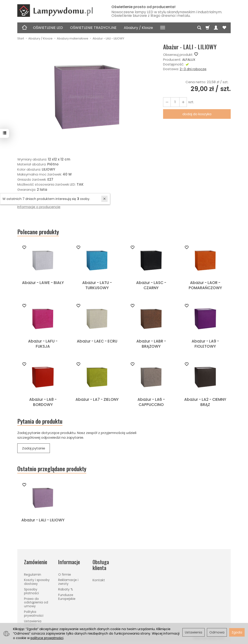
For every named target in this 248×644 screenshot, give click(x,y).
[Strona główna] (60, 11)
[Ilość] (175, 102)
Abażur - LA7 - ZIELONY (97, 399)
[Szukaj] (199, 28)
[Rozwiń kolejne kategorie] (163, 28)
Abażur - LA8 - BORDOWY (43, 402)
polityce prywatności (47, 638)
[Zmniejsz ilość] (183, 102)
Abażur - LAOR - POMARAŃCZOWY (205, 285)
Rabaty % (66, 589)
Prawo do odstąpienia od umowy (36, 603)
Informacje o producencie (39, 207)
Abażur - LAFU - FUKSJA (43, 344)
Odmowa (217, 632)
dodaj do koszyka (197, 114)
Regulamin (33, 575)
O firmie (65, 575)
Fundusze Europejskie (67, 597)
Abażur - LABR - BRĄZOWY (151, 344)
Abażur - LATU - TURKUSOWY (97, 285)
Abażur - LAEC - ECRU (97, 341)
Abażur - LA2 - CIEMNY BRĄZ (205, 402)
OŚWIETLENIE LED (48, 28)
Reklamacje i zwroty (68, 582)
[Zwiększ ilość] (167, 102)
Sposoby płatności (31, 591)
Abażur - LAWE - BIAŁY (43, 283)
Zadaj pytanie (34, 448)
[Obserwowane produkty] (224, 28)
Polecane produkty (38, 232)
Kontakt (99, 580)
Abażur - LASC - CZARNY (151, 285)
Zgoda (237, 632)
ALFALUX (189, 60)
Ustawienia (194, 632)
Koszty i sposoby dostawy (37, 582)
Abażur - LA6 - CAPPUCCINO (151, 402)
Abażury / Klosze (138, 28)
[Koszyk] (208, 28)
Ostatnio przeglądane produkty (52, 469)
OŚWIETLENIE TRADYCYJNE (93, 28)
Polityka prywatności (34, 614)
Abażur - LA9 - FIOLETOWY (205, 344)
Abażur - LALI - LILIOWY (43, 520)
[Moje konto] (216, 28)
